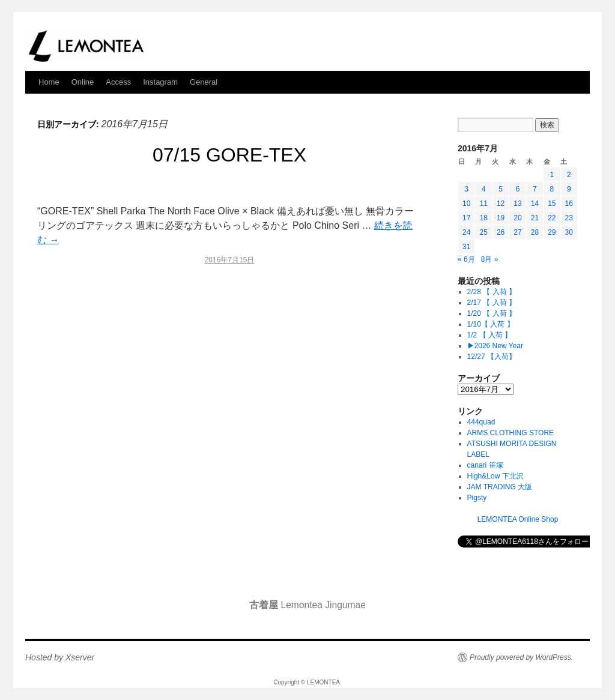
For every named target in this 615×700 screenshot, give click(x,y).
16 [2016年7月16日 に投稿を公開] (569, 204)
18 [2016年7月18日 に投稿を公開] (483, 218)
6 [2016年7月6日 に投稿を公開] (518, 189)
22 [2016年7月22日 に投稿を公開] (552, 218)
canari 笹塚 (485, 465)
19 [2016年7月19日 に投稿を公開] (501, 218)
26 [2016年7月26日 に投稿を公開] (501, 232)
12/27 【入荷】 (492, 357)
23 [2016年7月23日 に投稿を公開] (569, 218)
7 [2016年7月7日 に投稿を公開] (535, 189)
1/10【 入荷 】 (491, 324)
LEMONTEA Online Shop (518, 519)
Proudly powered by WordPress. (521, 657)
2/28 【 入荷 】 (492, 292)
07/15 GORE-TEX (229, 155)
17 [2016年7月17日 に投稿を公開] (466, 218)
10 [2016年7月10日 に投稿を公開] (466, 204)
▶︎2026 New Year (495, 346)
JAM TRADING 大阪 (500, 487)
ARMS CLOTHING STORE (510, 433)
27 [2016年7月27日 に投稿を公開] (517, 232)
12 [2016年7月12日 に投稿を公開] (501, 204)
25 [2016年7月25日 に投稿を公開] (483, 232)
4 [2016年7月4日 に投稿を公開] (484, 189)
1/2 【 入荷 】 (490, 335)
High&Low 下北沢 (499, 476)
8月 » (490, 259)
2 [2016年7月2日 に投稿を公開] (569, 175)
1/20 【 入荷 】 (492, 313)
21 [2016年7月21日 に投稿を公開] (535, 218)
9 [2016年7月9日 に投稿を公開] (569, 189)
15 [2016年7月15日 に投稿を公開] (552, 204)
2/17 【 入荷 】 (492, 303)
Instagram (160, 82)
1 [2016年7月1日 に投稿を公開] (552, 175)
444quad (481, 422)
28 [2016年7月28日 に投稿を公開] (535, 232)
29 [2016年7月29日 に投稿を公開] (552, 232)
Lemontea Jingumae (307, 605)
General (204, 82)
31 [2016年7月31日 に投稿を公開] (466, 247)
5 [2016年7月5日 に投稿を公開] (501, 189)
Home (49, 82)
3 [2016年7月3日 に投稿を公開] (466, 189)
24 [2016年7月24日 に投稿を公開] (466, 232)
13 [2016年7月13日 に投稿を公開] (517, 204)
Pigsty (477, 498)
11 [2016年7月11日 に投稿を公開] (483, 204)
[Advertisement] (229, 378)
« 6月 (466, 259)
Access (118, 82)
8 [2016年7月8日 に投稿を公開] (552, 189)
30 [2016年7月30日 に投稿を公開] (569, 232)
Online (83, 82)
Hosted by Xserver (60, 657)
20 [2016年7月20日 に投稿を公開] (517, 218)
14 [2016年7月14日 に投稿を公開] (535, 204)
